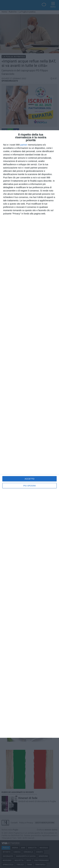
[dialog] (29, 434)
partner (24, 145)
